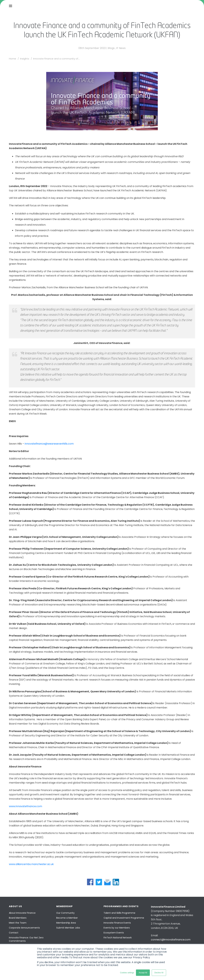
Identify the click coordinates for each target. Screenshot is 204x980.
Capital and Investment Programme (124, 918)
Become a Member (67, 918)
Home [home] (13, 59)
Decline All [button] (159, 973)
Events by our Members (117, 928)
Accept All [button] (143, 973)
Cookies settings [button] (127, 973)
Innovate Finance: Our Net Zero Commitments (26, 939)
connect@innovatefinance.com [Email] (171, 940)
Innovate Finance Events (117, 923)
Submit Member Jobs (68, 928)
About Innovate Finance (22, 913)
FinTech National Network (118, 938)
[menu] (11, 6)
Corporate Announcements (24, 928)
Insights (25, 59)
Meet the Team (18, 923)
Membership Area (66, 923)
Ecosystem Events (114, 933)
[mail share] (107, 882)
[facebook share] (90, 882)
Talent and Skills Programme (119, 913)
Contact (14, 933)
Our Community (65, 913)
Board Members (18, 918)
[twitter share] (99, 882)
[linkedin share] (116, 882)
